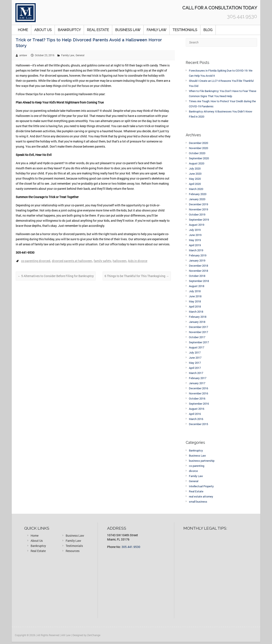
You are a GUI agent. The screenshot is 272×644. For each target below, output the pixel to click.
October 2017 (197, 337)
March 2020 (196, 189)
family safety (102, 261)
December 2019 (198, 204)
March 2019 (196, 250)
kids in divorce (138, 261)
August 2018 (197, 286)
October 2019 (197, 214)
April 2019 (195, 245)
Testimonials (185, 30)
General (80, 55)
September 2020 (199, 158)
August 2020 (197, 163)
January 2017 (197, 383)
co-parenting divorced (36, 261)
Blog (208, 30)
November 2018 (198, 271)
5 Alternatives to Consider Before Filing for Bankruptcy (56, 276)
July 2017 (195, 352)
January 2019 (197, 260)
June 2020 (195, 174)
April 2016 (195, 414)
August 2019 (197, 225)
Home (23, 30)
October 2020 (197, 153)
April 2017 (195, 368)
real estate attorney (201, 496)
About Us (43, 30)
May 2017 (195, 363)
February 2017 (198, 378)
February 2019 (198, 255)
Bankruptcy (69, 30)
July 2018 (195, 291)
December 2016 (198, 388)
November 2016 (198, 393)
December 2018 (198, 266)
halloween (120, 261)
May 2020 (195, 179)
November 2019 (198, 209)
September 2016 (199, 404)
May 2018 (195, 301)
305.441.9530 (131, 547)
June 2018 (195, 296)
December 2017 (198, 327)
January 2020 (197, 199)
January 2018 (197, 322)
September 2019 (199, 220)
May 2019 (195, 240)
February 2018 (198, 317)
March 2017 (196, 373)
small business (198, 502)
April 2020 (195, 184)
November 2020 (198, 148)
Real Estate (98, 30)
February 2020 (198, 194)
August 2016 (197, 409)
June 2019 (195, 235)
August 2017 (197, 347)
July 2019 (195, 230)
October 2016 (197, 398)
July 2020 (195, 168)
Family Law (157, 30)
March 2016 (196, 419)
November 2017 (198, 332)
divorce (193, 471)
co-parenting (197, 466)
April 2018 (195, 306)
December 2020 (198, 143)
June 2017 (195, 358)
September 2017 (199, 342)
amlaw (23, 55)
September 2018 (199, 281)
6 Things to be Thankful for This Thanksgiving (137, 276)
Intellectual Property (201, 486)
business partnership (202, 461)
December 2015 (198, 424)
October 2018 (197, 276)
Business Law (128, 30)
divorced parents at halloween (72, 261)
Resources (73, 551)
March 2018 (196, 312)
